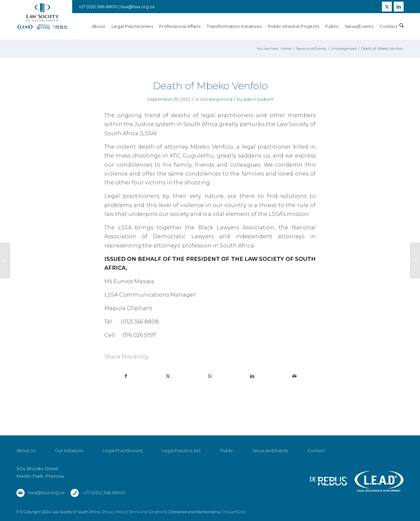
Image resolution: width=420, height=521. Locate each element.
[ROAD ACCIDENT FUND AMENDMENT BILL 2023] (415, 260)
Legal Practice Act (181, 450)
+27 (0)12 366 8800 (104, 492)
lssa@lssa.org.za (137, 7)
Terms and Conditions (148, 512)
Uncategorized (216, 99)
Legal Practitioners (123, 450)
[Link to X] (387, 7)
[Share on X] (168, 376)
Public (227, 450)
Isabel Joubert (258, 99)
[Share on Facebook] (126, 376)
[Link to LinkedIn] (399, 7)
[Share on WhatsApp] (210, 376)
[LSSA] (42, 17)
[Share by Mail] (294, 376)
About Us (26, 450)
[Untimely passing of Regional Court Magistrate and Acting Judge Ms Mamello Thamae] (5, 260)
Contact (316, 450)
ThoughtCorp (234, 512)
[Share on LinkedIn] (252, 376)
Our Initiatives (69, 450)
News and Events (270, 450)
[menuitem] (102, 26)
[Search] (401, 26)
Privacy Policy (114, 512)
